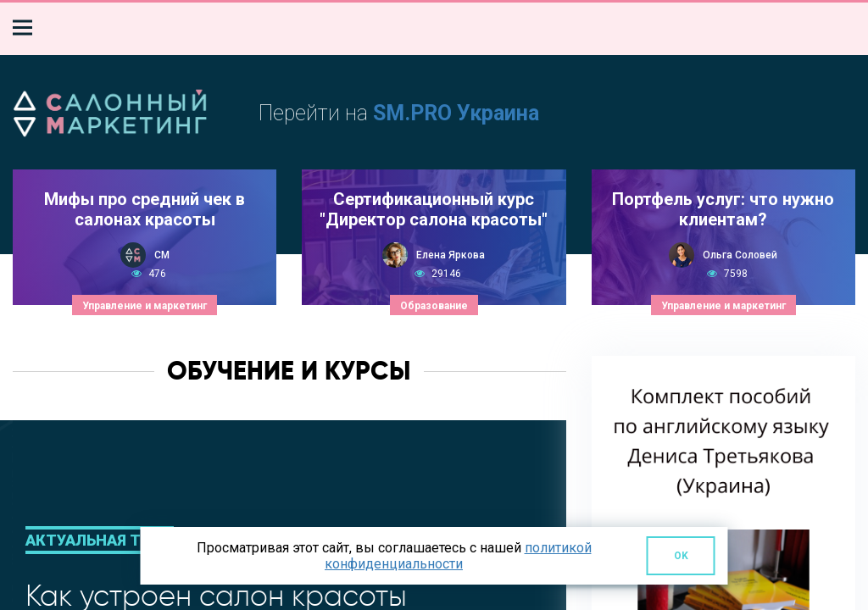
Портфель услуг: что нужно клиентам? (723, 209)
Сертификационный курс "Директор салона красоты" (434, 209)
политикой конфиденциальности (458, 556)
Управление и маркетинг (145, 306)
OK (681, 556)
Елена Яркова (451, 255)
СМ (162, 255)
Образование (434, 306)
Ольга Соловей (740, 255)
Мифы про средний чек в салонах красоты (145, 209)
